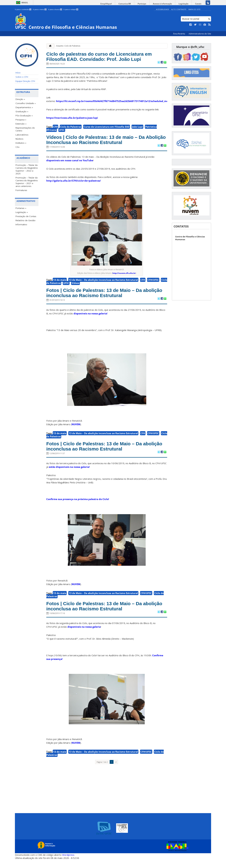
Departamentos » (24, 107)
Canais (199, 4)
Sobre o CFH (22, 77)
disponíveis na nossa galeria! (90, 319)
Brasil (25, 3)
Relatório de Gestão (26, 220)
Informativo (21, 224)
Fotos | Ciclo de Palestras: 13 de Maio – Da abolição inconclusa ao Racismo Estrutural (102, 297)
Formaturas (21, 190)
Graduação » (22, 111)
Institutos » (21, 143)
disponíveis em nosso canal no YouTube (70, 164)
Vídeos (75, 286)
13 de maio (60, 283)
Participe (147, 4)
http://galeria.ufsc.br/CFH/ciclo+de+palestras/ (74, 184)
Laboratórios (22, 135)
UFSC (62, 132)
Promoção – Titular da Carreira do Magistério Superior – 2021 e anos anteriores (27, 182)
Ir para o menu (40, 9)
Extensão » (21, 124)
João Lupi (137, 128)
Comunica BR (132, 4)
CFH (55, 128)
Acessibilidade (163, 9)
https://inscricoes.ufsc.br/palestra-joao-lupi (72, 119)
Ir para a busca (55, 9)
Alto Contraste (179, 9)
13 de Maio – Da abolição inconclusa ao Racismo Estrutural (103, 283)
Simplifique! (115, 4)
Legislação (186, 4)
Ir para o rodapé (71, 9)
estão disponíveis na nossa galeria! (69, 474)
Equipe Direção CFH (25, 81)
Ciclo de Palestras (71, 128)
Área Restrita (179, 34)
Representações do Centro (25, 129)
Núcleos (19, 139)
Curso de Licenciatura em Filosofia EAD (107, 128)
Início (18, 73)
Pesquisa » (21, 120)
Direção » (20, 99)
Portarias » (21, 208)
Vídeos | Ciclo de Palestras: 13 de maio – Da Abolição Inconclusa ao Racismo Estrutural (104, 142)
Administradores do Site (200, 34)
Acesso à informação (166, 4)
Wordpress (68, 863)
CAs (17, 147)
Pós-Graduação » (24, 116)
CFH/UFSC (153, 283)
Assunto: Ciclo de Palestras (68, 46)
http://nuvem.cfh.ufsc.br (124, 277)
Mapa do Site (194, 9)
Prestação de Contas (26, 216)
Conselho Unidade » (26, 103)
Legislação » (22, 212)
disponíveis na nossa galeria (84, 635)
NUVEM (76, 429)
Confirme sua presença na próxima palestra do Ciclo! (78, 506)
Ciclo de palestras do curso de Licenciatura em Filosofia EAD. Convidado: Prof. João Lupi (106, 57)
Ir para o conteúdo (23, 9)
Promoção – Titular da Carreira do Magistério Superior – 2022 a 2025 (27, 169)
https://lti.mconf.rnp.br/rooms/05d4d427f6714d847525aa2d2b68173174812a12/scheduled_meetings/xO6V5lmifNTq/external (130, 103)
